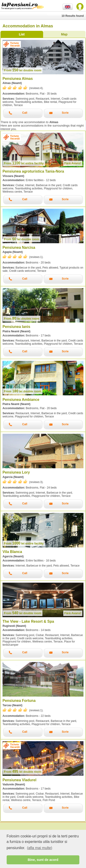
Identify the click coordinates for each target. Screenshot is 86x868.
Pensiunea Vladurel (19, 780)
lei (23, 70)
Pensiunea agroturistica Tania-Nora (33, 171)
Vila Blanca (12, 552)
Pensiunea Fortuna (19, 701)
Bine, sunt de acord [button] (43, 860)
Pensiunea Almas (18, 79)
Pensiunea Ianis (16, 327)
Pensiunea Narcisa (19, 247)
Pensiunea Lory (16, 472)
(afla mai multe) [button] (39, 848)
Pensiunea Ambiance (21, 400)
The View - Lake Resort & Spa (28, 621)
